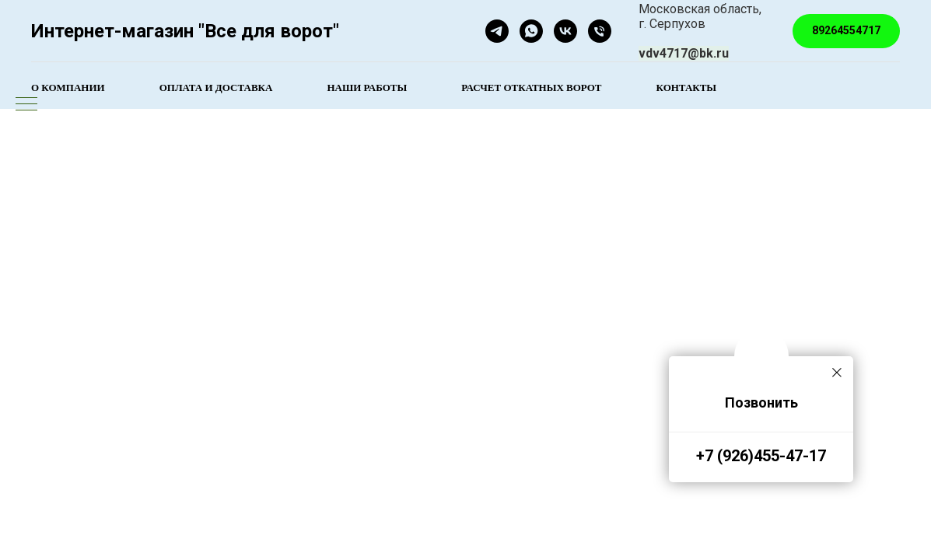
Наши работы (367, 87)
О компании (68, 87)
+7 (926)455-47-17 (761, 456)
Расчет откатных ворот (531, 87)
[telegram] (497, 31)
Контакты (687, 87)
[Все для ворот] (565, 31)
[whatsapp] (531, 31)
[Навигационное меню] (26, 105)
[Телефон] (600, 31)
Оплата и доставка (216, 87)
